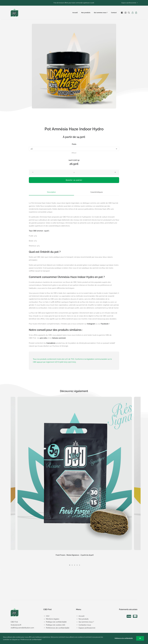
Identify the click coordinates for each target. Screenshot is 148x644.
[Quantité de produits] (74, 172)
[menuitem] (130, 3)
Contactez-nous (85, 625)
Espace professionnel (130, 3)
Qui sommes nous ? (101, 13)
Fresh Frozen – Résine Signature (75, 555)
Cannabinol (51, 343)
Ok (140, 638)
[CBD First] (14, 13)
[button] (122, 13)
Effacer (74, 153)
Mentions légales (53, 619)
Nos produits (86, 13)
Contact (114, 13)
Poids (74, 144)
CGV (48, 616)
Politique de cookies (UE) (56, 625)
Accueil (75, 13)
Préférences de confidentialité (58, 628)
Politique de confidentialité (56, 622)
